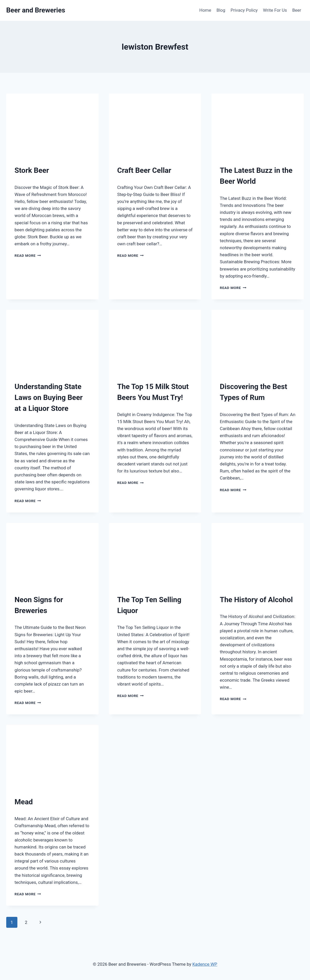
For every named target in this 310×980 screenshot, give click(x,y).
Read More (28, 255)
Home (205, 10)
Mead (24, 802)
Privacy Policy (244, 10)
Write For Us (275, 10)
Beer (297, 10)
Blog (221, 10)
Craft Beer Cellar (144, 170)
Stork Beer (32, 170)
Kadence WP (205, 964)
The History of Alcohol (256, 600)
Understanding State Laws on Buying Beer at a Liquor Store (49, 397)
